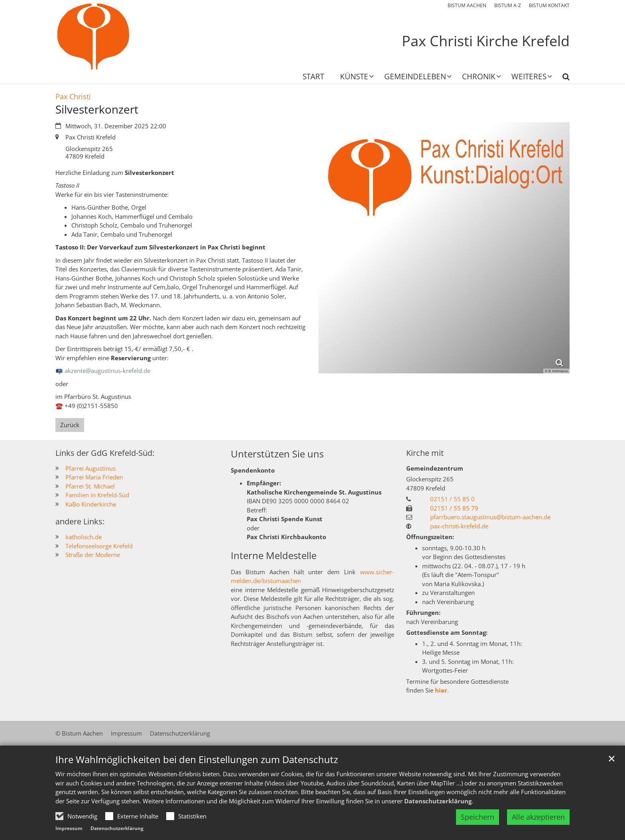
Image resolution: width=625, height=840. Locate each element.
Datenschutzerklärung (438, 824)
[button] (352, 78)
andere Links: (80, 521)
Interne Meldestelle (274, 555)
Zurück (70, 425)
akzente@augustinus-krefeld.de (107, 371)
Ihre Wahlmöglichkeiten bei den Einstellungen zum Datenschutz (197, 782)
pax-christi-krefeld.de (459, 526)
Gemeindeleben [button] (415, 77)
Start (313, 77)
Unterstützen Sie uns (277, 454)
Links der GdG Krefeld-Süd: (105, 453)
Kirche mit (425, 453)
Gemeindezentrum (435, 468)
